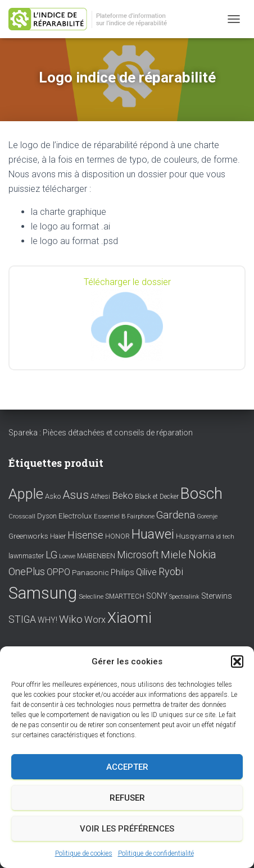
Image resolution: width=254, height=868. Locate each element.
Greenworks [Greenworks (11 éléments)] (28, 536)
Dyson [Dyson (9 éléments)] (47, 516)
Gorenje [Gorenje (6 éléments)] (207, 516)
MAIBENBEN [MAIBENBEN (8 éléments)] (96, 556)
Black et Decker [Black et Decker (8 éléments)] (157, 497)
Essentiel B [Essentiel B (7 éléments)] (110, 516)
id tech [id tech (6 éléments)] (225, 537)
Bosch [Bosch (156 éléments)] (201, 493)
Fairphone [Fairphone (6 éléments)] (141, 516)
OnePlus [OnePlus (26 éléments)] (27, 571)
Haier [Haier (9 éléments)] (58, 536)
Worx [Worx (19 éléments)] (95, 620)
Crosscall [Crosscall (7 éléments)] (22, 516)
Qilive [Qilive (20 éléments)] (146, 572)
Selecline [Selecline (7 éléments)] (91, 597)
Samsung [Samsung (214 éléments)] (43, 593)
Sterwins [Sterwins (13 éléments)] (217, 596)
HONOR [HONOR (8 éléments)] (117, 536)
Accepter (127, 767)
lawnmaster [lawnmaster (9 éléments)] (26, 556)
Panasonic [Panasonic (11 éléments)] (90, 572)
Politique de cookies (84, 853)
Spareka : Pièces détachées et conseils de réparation (101, 433)
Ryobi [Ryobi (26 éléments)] (171, 571)
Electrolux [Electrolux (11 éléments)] (75, 516)
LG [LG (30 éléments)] (51, 555)
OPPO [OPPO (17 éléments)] (58, 572)
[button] (237, 662)
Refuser (127, 798)
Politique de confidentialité (156, 853)
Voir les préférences (127, 829)
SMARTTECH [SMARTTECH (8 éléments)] (125, 596)
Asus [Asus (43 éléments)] (76, 495)
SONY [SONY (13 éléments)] (157, 596)
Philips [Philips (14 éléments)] (123, 572)
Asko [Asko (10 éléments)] (53, 496)
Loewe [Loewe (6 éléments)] (67, 556)
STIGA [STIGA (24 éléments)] (22, 619)
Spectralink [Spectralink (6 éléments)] (184, 597)
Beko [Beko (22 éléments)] (123, 495)
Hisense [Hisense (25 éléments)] (85, 535)
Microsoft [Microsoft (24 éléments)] (138, 555)
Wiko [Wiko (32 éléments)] (71, 619)
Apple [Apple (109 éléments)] (26, 494)
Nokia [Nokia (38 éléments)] (202, 554)
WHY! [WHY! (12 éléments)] (47, 620)
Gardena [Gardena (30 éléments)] (176, 515)
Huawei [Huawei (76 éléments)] (153, 534)
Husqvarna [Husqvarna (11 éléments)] (195, 536)
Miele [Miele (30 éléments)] (174, 555)
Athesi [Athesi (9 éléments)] (100, 496)
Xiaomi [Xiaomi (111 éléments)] (130, 618)
